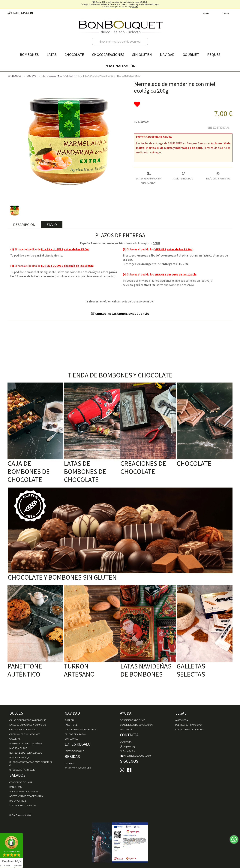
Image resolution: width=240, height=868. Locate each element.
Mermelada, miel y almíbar (26, 743)
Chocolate (74, 54)
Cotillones (71, 739)
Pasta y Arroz (18, 801)
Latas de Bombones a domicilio (28, 725)
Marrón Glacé (18, 748)
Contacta (126, 742)
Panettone (71, 725)
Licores (69, 764)
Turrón (69, 720)
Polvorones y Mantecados (81, 730)
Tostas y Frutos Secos (23, 806)
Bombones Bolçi (19, 758)
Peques (214, 54)
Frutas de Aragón (76, 734)
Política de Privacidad (188, 725)
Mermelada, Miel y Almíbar (58, 76)
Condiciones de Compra (189, 730)
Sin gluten (142, 54)
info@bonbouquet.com (135, 756)
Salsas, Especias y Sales (24, 791)
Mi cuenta (126, 730)
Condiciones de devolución (136, 725)
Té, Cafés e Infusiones (78, 768)
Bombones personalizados (26, 753)
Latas (52, 54)
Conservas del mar (21, 782)
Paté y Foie (15, 787)
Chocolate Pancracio (22, 770)
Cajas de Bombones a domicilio (28, 720)
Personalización (120, 66)
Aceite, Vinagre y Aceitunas (26, 796)
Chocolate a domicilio (23, 730)
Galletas (15, 739)
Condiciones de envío (133, 720)
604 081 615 (17, 13)
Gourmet (191, 54)
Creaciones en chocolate (25, 734)
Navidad (167, 54)
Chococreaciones (108, 54)
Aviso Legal (182, 720)
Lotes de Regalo (74, 751)
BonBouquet (15, 76)
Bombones (29, 54)
